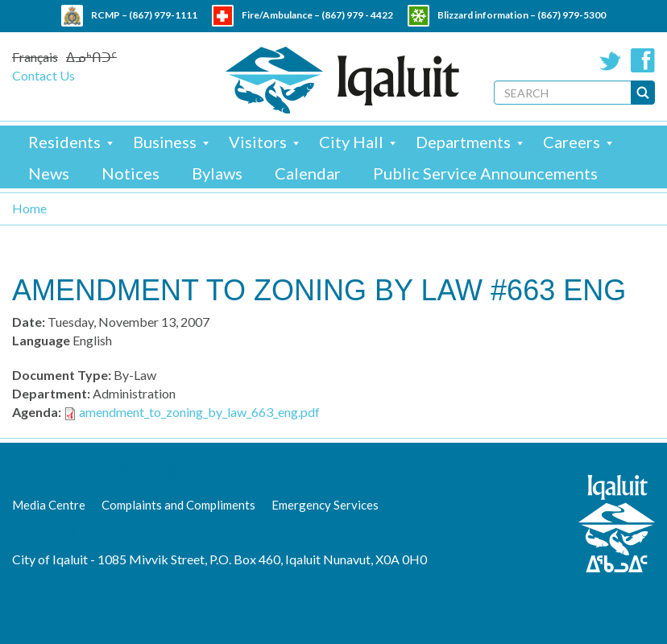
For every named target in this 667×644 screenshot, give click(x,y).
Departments (463, 142)
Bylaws (217, 173)
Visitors (258, 142)
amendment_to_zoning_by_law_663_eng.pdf (199, 412)
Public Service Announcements (485, 173)
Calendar (308, 173)
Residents (64, 142)
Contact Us (43, 75)
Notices (130, 173)
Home (29, 208)
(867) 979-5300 (572, 15)
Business (165, 142)
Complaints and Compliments (178, 505)
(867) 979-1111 (163, 15)
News (49, 173)
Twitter (611, 60)
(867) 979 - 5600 (368, 37)
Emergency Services (325, 505)
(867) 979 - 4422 (357, 15)
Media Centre (49, 505)
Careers (572, 142)
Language (41, 340)
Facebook (643, 60)
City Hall (351, 142)
